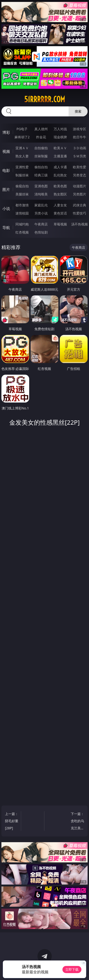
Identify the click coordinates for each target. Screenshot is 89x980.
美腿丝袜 (22, 194)
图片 (6, 189)
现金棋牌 (60, 137)
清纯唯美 (41, 194)
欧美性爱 (80, 167)
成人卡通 (60, 167)
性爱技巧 (80, 213)
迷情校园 (22, 213)
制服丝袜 (22, 175)
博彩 (6, 132)
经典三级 (41, 175)
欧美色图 (60, 186)
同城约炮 (22, 224)
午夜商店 (41, 224)
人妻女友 (60, 205)
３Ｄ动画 (80, 148)
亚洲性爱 (22, 167)
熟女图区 (60, 194)
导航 (6, 228)
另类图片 (80, 194)
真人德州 (41, 129)
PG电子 (22, 129)
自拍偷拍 (41, 148)
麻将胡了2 (22, 137)
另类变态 (80, 175)
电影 (6, 170)
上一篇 (12, 822)
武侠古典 (80, 205)
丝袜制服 (41, 156)
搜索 (78, 111)
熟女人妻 (22, 156)
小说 (6, 209)
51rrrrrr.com (45, 99)
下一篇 (77, 822)
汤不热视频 (80, 224)
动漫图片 (80, 186)
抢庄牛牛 (80, 137)
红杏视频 (22, 232)
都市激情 (22, 205)
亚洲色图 (41, 186)
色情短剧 (41, 232)
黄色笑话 (60, 213)
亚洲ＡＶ (22, 148)
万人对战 (60, 129)
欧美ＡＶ (60, 148)
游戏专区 (80, 129)
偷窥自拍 (22, 186)
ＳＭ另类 (80, 156)
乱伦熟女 (60, 175)
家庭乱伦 (41, 205)
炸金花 (41, 137)
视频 (6, 151)
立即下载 (72, 969)
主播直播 (60, 156)
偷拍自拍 (41, 167)
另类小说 (41, 213)
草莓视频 (60, 224)
